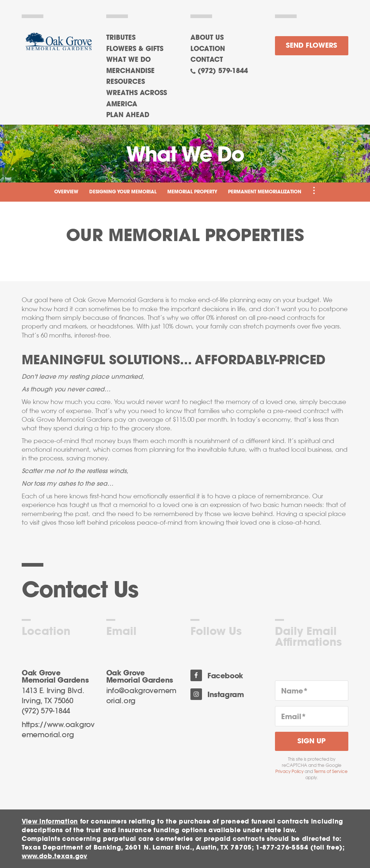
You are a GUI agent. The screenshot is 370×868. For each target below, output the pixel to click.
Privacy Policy (289, 772)
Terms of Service (331, 772)
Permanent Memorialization (265, 192)
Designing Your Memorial (123, 192)
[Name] (312, 691)
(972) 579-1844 (223, 71)
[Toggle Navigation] (314, 190)
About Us (207, 38)
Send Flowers (311, 46)
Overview (66, 192)
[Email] (312, 716)
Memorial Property (192, 192)
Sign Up (311, 741)
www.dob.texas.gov (55, 856)
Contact (207, 60)
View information (50, 822)
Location (208, 49)
